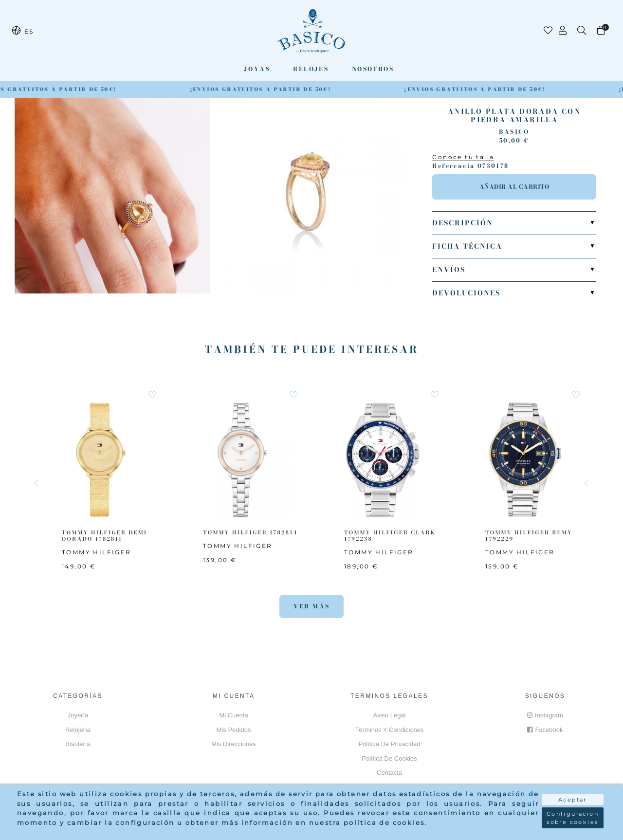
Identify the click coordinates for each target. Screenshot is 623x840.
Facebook (545, 730)
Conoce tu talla (463, 157)
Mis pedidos (234, 730)
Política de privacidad (389, 744)
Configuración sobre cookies (573, 818)
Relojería (78, 730)
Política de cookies (389, 758)
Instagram (545, 715)
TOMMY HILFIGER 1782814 (250, 532)
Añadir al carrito (514, 187)
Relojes (311, 69)
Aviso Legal (390, 715)
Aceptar (573, 800)
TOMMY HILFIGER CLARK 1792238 (390, 536)
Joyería (78, 715)
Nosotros (373, 69)
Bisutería (78, 744)
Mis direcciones (234, 744)
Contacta (389, 773)
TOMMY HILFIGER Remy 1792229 (529, 536)
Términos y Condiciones (389, 730)
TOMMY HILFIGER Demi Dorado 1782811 (105, 536)
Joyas (257, 69)
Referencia (453, 166)
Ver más (312, 606)
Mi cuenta (233, 715)
